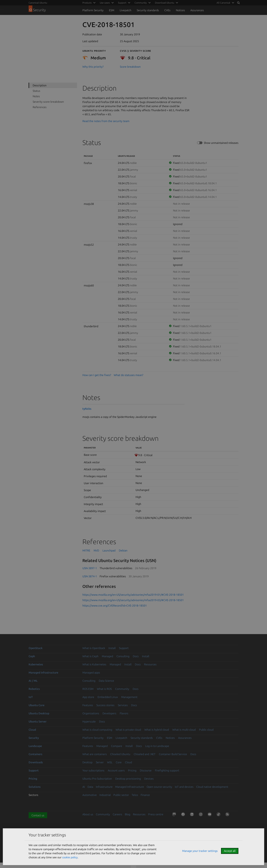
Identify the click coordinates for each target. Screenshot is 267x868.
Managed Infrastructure (130, 787)
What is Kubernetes (94, 664)
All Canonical (223, 3)
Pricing (132, 770)
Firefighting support (167, 770)
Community (122, 689)
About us (88, 814)
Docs (136, 656)
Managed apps (91, 673)
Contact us (38, 815)
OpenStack (36, 648)
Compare (117, 746)
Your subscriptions (93, 770)
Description (40, 85)
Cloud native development (212, 787)
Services (123, 705)
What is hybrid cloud (157, 730)
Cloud (32, 730)
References (40, 107)
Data (90, 787)
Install (112, 648)
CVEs (167, 10)
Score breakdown (130, 67)
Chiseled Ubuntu (120, 754)
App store (88, 697)
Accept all (230, 851)
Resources (150, 664)
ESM (112, 10)
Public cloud (206, 730)
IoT (31, 697)
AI (84, 787)
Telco (135, 795)
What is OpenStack (94, 648)
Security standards (148, 10)
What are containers (95, 754)
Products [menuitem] (87, 3)
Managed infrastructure (43, 673)
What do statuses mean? (128, 375)
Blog (128, 814)
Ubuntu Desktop (39, 713)
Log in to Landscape (157, 746)
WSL (110, 762)
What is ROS (104, 689)
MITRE (86, 550)
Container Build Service (173, 754)
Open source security (159, 787)
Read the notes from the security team (106, 121)
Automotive (90, 795)
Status (36, 91)
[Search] (238, 3)
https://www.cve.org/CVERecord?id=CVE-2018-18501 (115, 606)
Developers (109, 713)
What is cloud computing (97, 730)
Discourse (146, 770)
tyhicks (87, 409)
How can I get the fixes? (97, 375)
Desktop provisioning (128, 779)
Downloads (36, 762)
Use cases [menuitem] (105, 3)
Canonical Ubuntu (38, 3)
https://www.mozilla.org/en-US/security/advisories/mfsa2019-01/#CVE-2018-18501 (133, 595)
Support (124, 648)
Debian (123, 550)
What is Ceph (90, 656)
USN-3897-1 (90, 568)
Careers (117, 814)
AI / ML (33, 681)
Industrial (105, 795)
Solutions (35, 787)
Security (34, 738)
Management (129, 697)
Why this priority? (93, 67)
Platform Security (93, 10)
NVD (96, 550)
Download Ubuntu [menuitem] (165, 3)
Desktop (87, 762)
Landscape (35, 746)
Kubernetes (36, 664)
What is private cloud (128, 730)
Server (100, 762)
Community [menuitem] (141, 3)
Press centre (156, 814)
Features (88, 705)
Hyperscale (89, 721)
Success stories (105, 705)
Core (119, 762)
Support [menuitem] (122, 3)
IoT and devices (184, 787)
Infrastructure (104, 787)
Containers (35, 754)
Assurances (197, 10)
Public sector (121, 795)
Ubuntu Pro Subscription (97, 779)
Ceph (32, 656)
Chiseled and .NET (145, 754)
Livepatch (125, 10)
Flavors (124, 713)
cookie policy (70, 857)
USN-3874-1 (90, 576)
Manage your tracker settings (200, 851)
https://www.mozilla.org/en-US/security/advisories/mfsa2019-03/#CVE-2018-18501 (133, 600)
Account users (116, 770)
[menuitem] (225, 3)
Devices (149, 779)
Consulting (123, 656)
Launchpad (109, 550)
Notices (180, 10)
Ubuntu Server (38, 721)
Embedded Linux (108, 697)
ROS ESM (88, 689)
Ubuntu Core (37, 705)
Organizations (91, 713)
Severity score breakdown (48, 102)
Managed (107, 656)
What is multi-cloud (184, 730)
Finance (145, 795)
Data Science (106, 681)
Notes (36, 96)
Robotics (34, 689)
